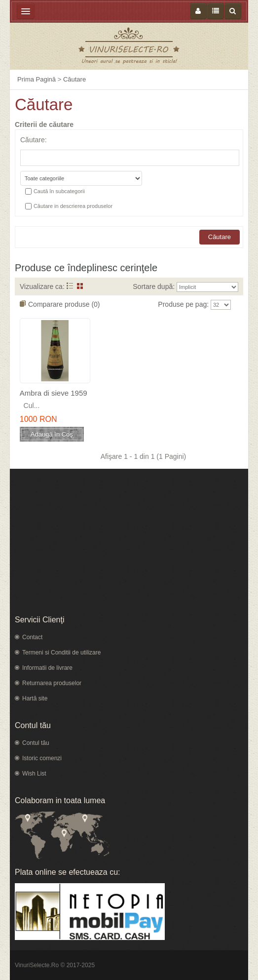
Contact (32, 637)
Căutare (74, 79)
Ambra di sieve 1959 (54, 393)
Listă (70, 286)
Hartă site (35, 698)
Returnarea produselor (52, 683)
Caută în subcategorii (59, 191)
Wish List (34, 774)
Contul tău (36, 743)
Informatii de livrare (47, 668)
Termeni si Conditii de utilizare (61, 653)
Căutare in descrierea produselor (73, 206)
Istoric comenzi (42, 758)
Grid (80, 286)
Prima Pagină (37, 79)
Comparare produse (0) (64, 304)
